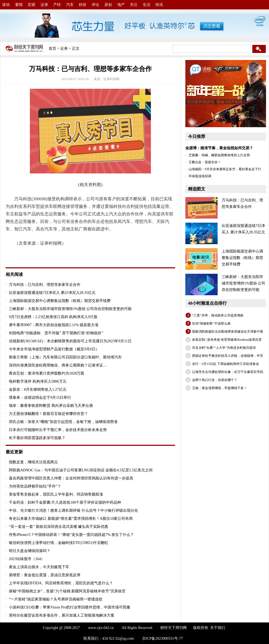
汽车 (70, 5)
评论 (95, 5)
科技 (83, 5)
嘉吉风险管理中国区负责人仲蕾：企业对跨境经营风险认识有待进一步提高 (71, 478)
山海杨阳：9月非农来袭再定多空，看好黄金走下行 (225, 169)
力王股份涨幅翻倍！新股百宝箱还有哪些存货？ (48, 414)
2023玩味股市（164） (27, 559)
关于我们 (218, 628)
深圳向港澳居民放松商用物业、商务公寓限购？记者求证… (58, 365)
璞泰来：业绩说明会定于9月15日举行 (40, 398)
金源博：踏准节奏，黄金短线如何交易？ (219, 148)
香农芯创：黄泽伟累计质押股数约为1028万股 (47, 373)
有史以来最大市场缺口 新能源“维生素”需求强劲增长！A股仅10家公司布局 (71, 519)
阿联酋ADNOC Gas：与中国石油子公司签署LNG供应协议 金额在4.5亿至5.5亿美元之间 (81, 470)
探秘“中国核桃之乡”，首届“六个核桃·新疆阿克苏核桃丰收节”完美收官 (67, 591)
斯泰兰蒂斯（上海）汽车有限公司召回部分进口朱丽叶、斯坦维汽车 (65, 357)
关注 (134, 5)
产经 (57, 5)
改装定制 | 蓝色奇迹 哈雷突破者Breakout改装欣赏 (227, 340)
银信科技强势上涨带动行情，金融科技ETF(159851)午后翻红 (59, 543)
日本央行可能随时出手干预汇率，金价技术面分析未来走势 (58, 430)
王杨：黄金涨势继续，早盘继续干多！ (220, 388)
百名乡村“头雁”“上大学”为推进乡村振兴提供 (224, 348)
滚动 (6, 5)
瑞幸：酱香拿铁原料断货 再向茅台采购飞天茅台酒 (51, 406)
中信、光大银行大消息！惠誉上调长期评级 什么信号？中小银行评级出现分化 (73, 510)
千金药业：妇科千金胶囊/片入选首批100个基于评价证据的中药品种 (65, 502)
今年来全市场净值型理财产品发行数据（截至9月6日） (54, 349)
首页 (52, 49)
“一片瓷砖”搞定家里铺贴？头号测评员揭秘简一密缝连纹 (56, 599)
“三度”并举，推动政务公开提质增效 (218, 315)
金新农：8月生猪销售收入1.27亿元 (38, 389)
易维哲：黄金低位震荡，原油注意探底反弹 (45, 575)
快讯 (159, 5)
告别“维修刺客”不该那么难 (211, 323)
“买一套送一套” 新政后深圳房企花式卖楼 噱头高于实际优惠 (59, 527)
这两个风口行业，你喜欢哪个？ (215, 380)
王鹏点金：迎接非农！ (205, 162)
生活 (147, 5)
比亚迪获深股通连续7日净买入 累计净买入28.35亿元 (52, 293)
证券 (44, 5)
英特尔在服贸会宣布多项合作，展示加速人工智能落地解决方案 (62, 615)
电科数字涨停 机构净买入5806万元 (38, 381)
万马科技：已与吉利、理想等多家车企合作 (45, 285)
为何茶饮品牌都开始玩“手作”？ (35, 486)
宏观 (31, 5)
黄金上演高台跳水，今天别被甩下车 (39, 567)
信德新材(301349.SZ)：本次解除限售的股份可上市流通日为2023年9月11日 (70, 341)
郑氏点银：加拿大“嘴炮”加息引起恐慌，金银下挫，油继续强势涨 (63, 422)
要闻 (19, 5)
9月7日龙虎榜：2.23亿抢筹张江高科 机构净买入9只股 (53, 317)
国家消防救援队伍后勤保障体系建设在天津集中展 (228, 332)
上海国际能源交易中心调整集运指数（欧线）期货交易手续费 (60, 301)
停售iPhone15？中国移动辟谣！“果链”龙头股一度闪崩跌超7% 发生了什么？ (71, 535)
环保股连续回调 (200, 176)
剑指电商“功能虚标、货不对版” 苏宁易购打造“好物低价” (56, 333)
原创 (108, 5)
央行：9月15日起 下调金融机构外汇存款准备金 (226, 364)
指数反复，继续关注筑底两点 (33, 462)
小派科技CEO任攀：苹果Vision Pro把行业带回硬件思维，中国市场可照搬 (70, 607)
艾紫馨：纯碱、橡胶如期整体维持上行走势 (219, 155)
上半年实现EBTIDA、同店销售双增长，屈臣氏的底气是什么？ (61, 583)
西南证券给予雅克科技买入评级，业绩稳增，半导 (228, 356)
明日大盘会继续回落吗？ (30, 551)
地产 (121, 5)
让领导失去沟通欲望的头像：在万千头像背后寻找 (228, 372)
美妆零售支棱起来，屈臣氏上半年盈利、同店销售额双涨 (56, 494)
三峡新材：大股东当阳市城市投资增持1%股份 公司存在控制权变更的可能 (70, 309)
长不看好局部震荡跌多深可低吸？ (37, 438)
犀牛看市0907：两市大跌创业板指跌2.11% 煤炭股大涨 (54, 325)
